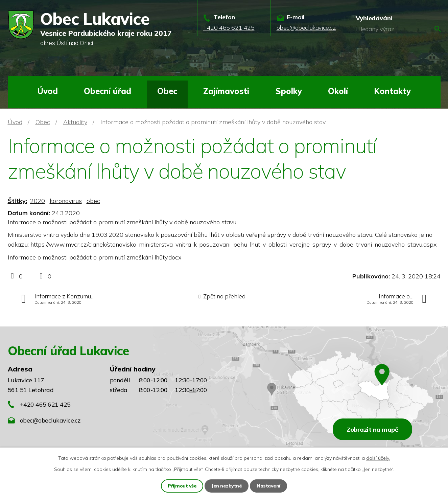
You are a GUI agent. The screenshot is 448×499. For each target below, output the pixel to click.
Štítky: (17, 201)
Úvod (48, 91)
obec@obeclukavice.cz (50, 420)
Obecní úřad (108, 91)
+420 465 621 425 (45, 404)
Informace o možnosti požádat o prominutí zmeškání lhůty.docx (95, 257)
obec (93, 201)
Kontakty (392, 91)
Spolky (289, 91)
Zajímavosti (226, 91)
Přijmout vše (182, 486)
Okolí (338, 91)
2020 (38, 201)
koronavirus (66, 201)
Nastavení (268, 486)
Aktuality (75, 122)
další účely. (378, 458)
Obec (167, 91)
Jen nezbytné (227, 486)
